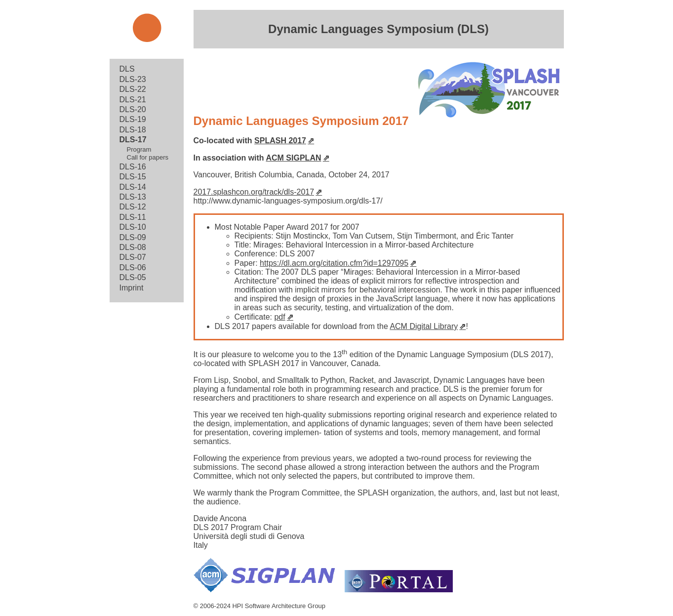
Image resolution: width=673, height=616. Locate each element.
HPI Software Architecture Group (279, 606)
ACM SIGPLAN (293, 158)
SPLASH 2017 (280, 141)
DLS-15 (133, 177)
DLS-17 (133, 140)
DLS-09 (133, 237)
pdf (279, 317)
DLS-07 (133, 257)
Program (139, 149)
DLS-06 (133, 267)
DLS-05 (133, 277)
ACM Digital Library (424, 326)
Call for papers (148, 157)
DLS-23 (133, 79)
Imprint (132, 288)
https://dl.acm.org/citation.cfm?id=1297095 (334, 263)
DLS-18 (133, 130)
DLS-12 (133, 207)
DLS (127, 69)
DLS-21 (133, 100)
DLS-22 (133, 89)
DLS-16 (133, 167)
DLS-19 (133, 119)
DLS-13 (133, 197)
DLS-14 (133, 187)
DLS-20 (133, 109)
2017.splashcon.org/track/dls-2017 (254, 192)
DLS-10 (133, 227)
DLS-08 (133, 247)
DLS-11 (133, 217)
